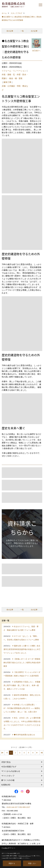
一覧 (22, 31)
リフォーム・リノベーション (14, 71)
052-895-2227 (25, 807)
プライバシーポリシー (25, 856)
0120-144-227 (12, 807)
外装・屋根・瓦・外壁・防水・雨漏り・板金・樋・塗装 (15, 76)
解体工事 (7, 82)
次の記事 (34, 31)
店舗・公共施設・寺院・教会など (15, 88)
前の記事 (10, 31)
